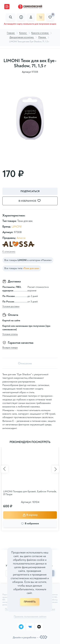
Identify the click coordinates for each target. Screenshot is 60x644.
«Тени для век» (31, 268)
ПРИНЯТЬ (30, 602)
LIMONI (17, 227)
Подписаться (30, 191)
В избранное (32, 201)
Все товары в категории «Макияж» (28, 260)
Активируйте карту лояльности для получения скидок (30, 24)
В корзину (30, 515)
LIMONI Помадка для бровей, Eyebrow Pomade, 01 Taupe (30, 493)
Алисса (21, 238)
